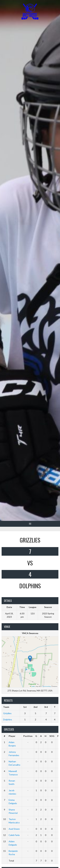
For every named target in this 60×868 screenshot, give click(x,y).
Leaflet (32, 686)
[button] (30, 659)
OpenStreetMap (47, 686)
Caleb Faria (14, 835)
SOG (52, 736)
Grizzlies (7, 713)
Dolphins (8, 719)
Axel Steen (14, 829)
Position (28, 736)
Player (12, 736)
